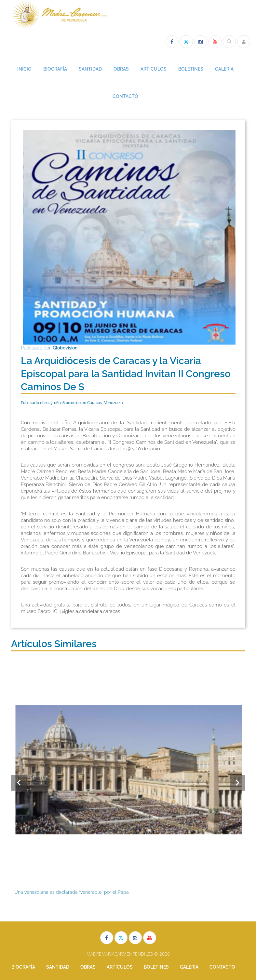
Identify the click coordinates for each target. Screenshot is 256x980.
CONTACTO (125, 96)
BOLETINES (191, 69)
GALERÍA (224, 69)
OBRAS (121, 69)
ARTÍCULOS (154, 69)
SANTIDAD (90, 69)
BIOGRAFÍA (55, 69)
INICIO (24, 69)
